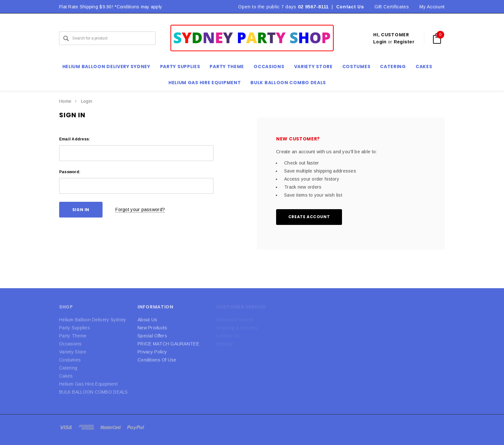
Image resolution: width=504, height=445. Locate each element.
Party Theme (73, 336)
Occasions (71, 344)
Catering (68, 368)
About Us (147, 320)
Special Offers (152, 336)
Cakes (66, 376)
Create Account (309, 217)
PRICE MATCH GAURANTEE (168, 344)
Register (404, 42)
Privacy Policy (152, 352)
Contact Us (350, 7)
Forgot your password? (140, 209)
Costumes (70, 360)
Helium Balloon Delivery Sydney (93, 320)
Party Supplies (75, 328)
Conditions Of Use (157, 360)
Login (380, 42)
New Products (152, 328)
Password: (70, 172)
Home (65, 101)
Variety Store (73, 352)
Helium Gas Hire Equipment (88, 384)
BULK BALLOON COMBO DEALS (94, 392)
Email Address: (75, 139)
